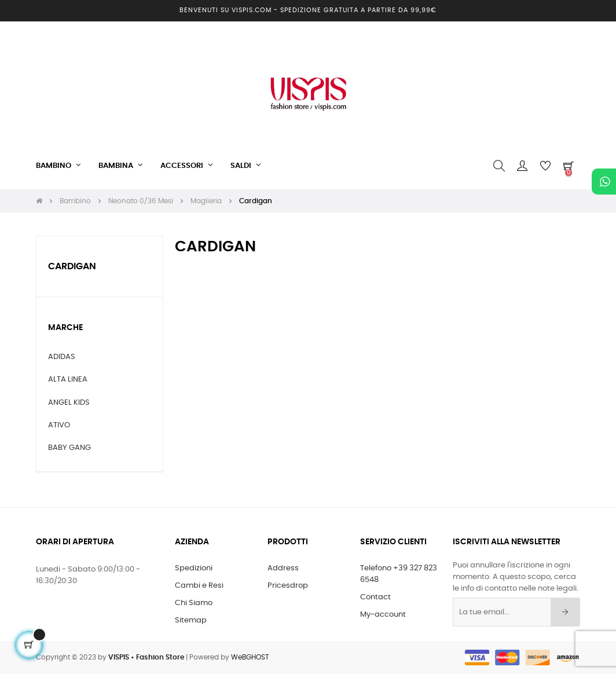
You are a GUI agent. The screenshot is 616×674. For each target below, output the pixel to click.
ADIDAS (62, 357)
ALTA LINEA (68, 380)
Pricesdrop (288, 586)
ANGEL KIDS (69, 403)
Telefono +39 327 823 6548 (399, 574)
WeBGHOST (250, 657)
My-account (383, 615)
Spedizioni (194, 568)
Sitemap (191, 620)
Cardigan (72, 266)
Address (283, 568)
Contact (375, 597)
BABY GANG (69, 448)
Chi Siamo (194, 603)
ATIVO (59, 425)
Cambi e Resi (199, 586)
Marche (65, 328)
